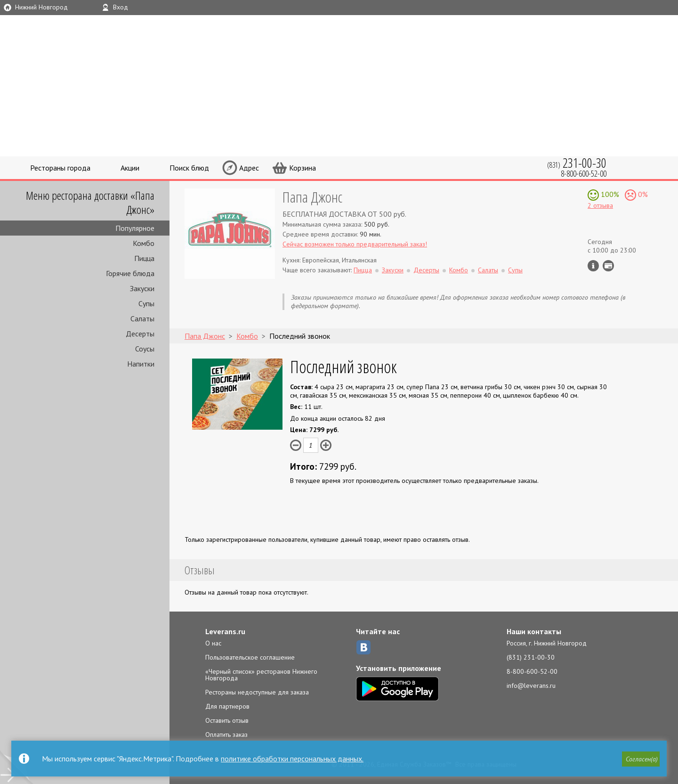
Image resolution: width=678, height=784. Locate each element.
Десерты (140, 334)
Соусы (145, 349)
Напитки (141, 364)
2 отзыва (600, 205)
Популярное (135, 228)
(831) (577, 163)
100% (609, 194)
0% (642, 194)
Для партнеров (227, 706)
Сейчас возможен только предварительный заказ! (355, 244)
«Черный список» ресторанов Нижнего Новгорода (261, 675)
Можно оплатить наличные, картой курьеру (608, 266)
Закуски (142, 288)
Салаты (142, 318)
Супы (146, 303)
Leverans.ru (225, 631)
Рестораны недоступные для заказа (257, 692)
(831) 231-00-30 (531, 657)
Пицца (144, 258)
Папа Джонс (312, 197)
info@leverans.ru (531, 686)
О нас (213, 643)
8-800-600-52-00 (532, 671)
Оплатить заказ (226, 735)
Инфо (593, 266)
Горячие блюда (130, 273)
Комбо (144, 243)
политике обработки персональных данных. (292, 759)
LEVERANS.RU (459, 40)
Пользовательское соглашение (250, 657)
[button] (641, 759)
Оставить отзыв (227, 720)
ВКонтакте (363, 647)
